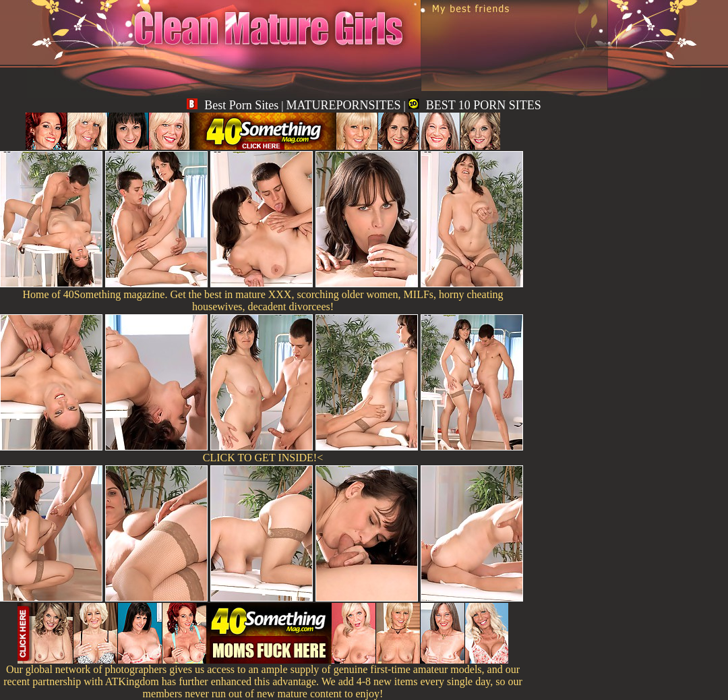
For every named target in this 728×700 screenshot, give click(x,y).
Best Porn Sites (233, 105)
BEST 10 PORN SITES (475, 105)
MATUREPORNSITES (343, 105)
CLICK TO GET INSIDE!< (263, 458)
